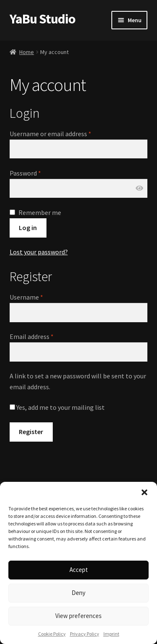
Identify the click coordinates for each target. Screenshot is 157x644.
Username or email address (50, 134)
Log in (28, 228)
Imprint (111, 634)
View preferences (78, 616)
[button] (144, 492)
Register (31, 432)
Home (27, 52)
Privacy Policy (85, 634)
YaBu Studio (42, 19)
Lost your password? (39, 252)
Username (26, 297)
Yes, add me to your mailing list (57, 407)
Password (25, 173)
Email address (32, 336)
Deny (78, 593)
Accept (79, 570)
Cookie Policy (52, 634)
